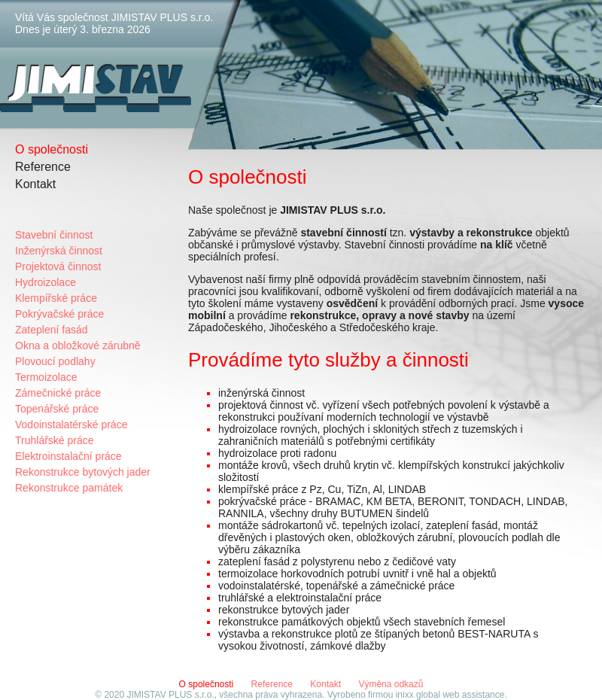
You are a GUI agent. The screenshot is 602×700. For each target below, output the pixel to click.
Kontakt (35, 184)
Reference (43, 167)
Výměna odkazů (391, 684)
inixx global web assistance (450, 695)
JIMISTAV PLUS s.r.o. (170, 695)
